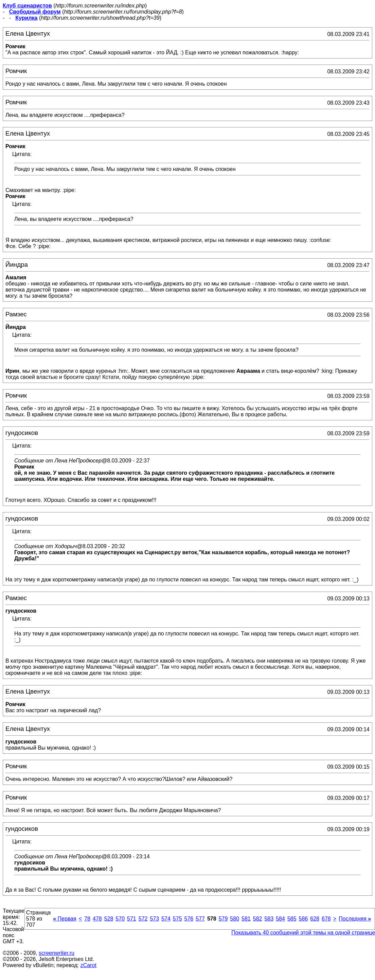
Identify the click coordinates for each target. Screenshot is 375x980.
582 (258, 919)
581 (246, 919)
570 (120, 919)
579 (223, 919)
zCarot (88, 965)
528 (109, 919)
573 (154, 919)
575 (177, 919)
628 (315, 919)
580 (235, 919)
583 (269, 919)
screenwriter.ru (57, 953)
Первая (65, 919)
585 (292, 919)
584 (280, 919)
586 (303, 919)
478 (97, 919)
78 (87, 919)
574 (166, 919)
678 (326, 919)
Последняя (355, 919)
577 (200, 919)
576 (189, 919)
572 (143, 919)
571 (132, 919)
